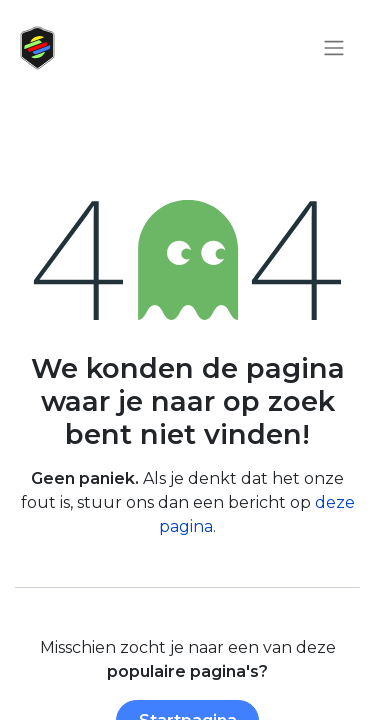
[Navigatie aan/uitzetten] (334, 48)
